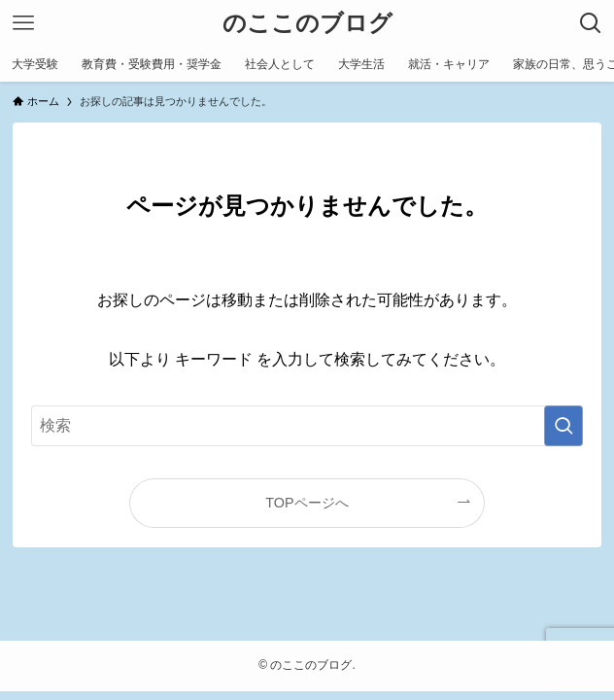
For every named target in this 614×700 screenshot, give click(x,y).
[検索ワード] (307, 426)
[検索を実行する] (563, 426)
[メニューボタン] (23, 23)
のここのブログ (307, 23)
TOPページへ (307, 503)
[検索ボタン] (591, 23)
